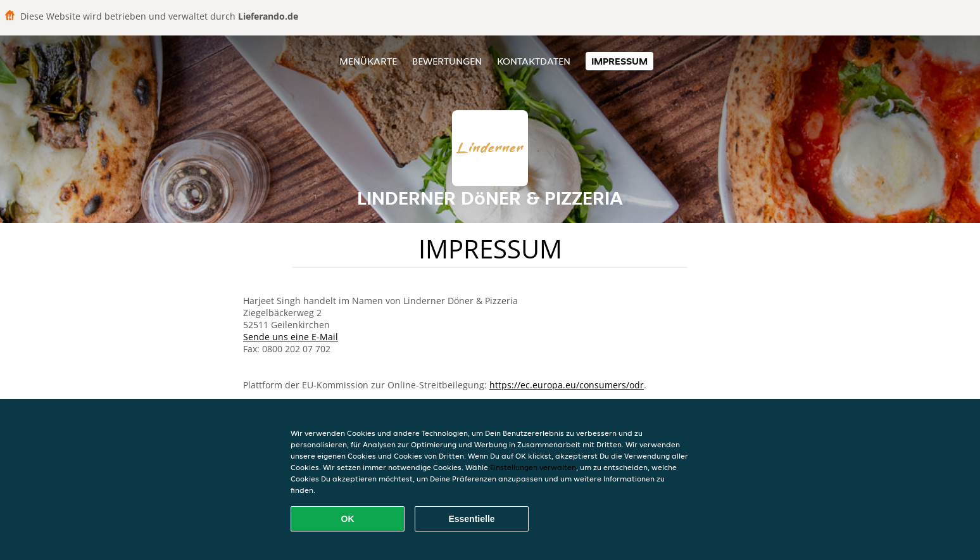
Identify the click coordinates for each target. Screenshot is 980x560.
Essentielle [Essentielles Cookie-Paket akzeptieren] (471, 519)
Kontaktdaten (534, 61)
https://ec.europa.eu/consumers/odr (567, 385)
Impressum (619, 61)
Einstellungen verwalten (533, 467)
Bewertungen (447, 61)
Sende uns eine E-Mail (291, 337)
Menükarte (368, 61)
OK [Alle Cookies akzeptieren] (348, 519)
